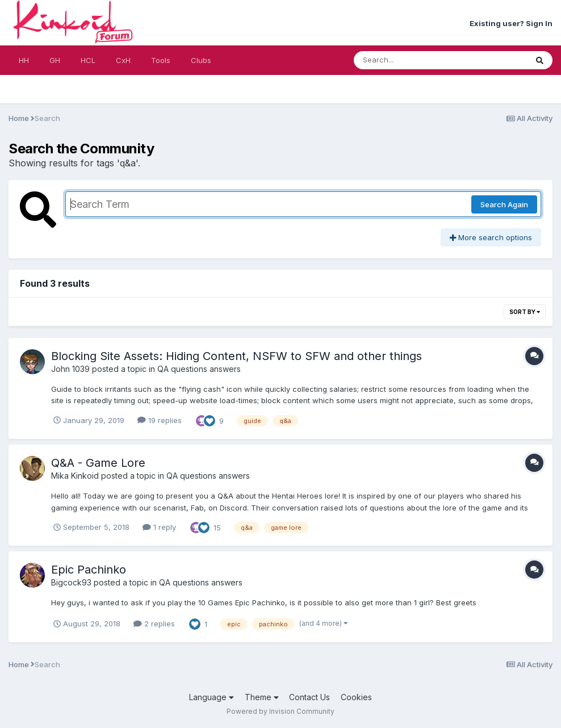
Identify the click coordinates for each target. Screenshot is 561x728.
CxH (123, 60)
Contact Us (309, 697)
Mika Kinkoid (75, 476)
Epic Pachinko (89, 570)
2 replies (154, 624)
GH (55, 60)
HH (24, 60)
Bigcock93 (71, 582)
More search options (491, 237)
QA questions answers (199, 369)
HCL (88, 60)
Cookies (356, 697)
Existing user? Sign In (511, 23)
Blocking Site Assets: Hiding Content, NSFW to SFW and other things (236, 356)
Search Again (504, 204)
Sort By (525, 312)
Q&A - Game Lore (98, 463)
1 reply (159, 527)
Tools (161, 60)
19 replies (160, 420)
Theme (262, 697)
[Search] (409, 60)
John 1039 (70, 369)
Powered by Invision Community (280, 711)
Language (212, 697)
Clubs (201, 60)
